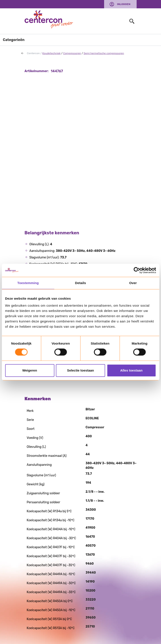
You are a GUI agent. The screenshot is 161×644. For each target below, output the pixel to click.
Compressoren (72, 53)
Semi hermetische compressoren (104, 53)
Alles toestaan (131, 370)
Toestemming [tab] (28, 283)
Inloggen (124, 4)
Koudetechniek (52, 53)
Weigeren (30, 370)
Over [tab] (133, 283)
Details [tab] (81, 283)
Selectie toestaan (80, 370)
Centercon (33, 53)
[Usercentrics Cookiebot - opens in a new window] (137, 270)
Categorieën (14, 40)
